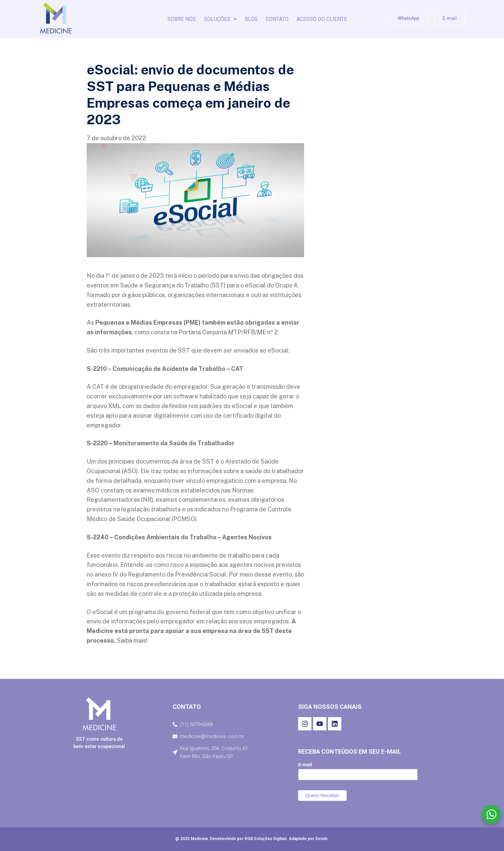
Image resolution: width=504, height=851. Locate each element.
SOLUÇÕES (220, 19)
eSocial (255, 285)
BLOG (251, 19)
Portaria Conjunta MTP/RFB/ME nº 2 (228, 332)
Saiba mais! (132, 640)
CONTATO (277, 19)
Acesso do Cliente (322, 19)
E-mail (307, 765)
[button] (220, 19)
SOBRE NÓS (182, 19)
